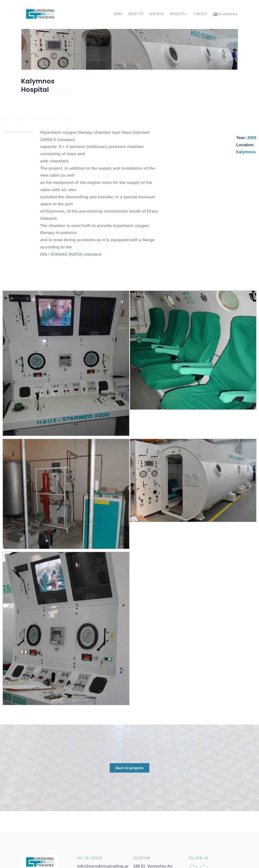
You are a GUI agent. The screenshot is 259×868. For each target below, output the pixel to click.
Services (157, 14)
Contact (201, 14)
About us (136, 14)
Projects (179, 14)
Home (118, 14)
